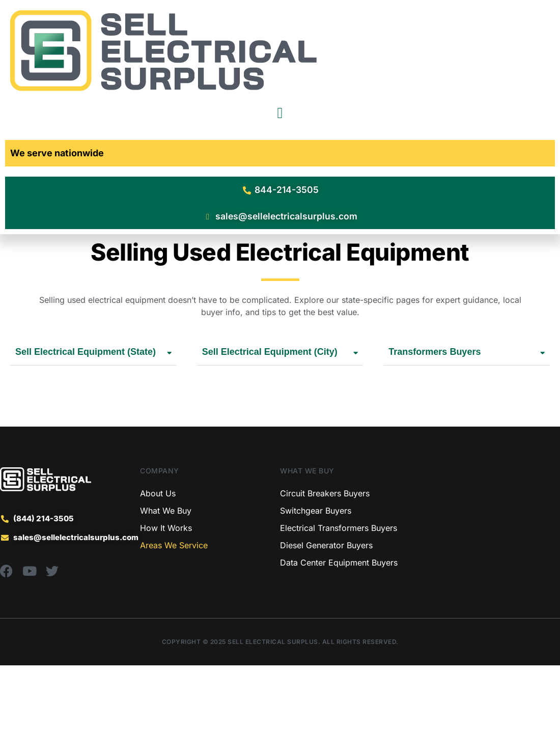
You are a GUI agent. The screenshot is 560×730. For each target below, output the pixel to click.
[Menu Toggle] (280, 113)
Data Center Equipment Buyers (339, 627)
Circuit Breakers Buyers (325, 558)
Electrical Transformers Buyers (339, 593)
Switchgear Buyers (316, 575)
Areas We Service (174, 610)
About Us (158, 558)
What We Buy (166, 575)
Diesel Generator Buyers (326, 610)
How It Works (166, 593)
